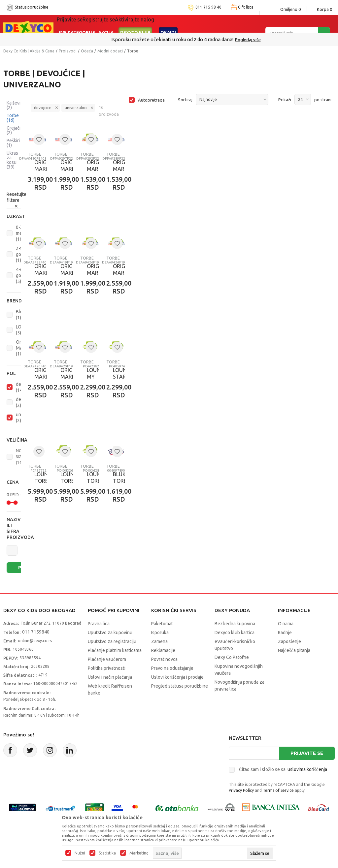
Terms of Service (278, 790)
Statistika (107, 853)
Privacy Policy (241, 790)
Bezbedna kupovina (235, 624)
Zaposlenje (289, 641)
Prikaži (285, 100)
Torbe (13, 118)
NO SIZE (20, 457)
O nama (286, 624)
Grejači (14, 130)
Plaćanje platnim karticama (115, 650)
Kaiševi (14, 105)
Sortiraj (185, 100)
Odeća (87, 51)
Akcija (106, 24)
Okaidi (168, 24)
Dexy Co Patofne (232, 657)
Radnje (285, 633)
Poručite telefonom (155, 39)
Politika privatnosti (107, 668)
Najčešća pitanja (294, 650)
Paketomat (162, 624)
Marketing (139, 853)
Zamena (159, 641)
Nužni (80, 853)
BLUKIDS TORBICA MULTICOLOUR (116, 481)
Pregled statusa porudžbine (180, 686)
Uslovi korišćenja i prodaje (177, 677)
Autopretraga (151, 100)
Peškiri (13, 143)
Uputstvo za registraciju (112, 641)
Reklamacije (163, 650)
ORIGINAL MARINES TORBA (37, 169)
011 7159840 (36, 632)
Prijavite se (307, 753)
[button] (14, 216)
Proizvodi (68, 51)
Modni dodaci (110, 51)
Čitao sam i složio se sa (283, 769)
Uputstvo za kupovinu (110, 633)
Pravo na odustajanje (172, 668)
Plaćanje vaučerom (107, 659)
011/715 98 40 (193, 40)
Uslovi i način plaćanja (110, 677)
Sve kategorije (77, 24)
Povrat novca (164, 659)
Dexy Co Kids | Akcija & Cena (29, 51)
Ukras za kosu (12, 160)
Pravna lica (99, 624)
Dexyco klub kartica (235, 633)
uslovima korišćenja (307, 769)
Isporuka (160, 633)
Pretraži (24, 567)
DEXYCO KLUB (135, 24)
